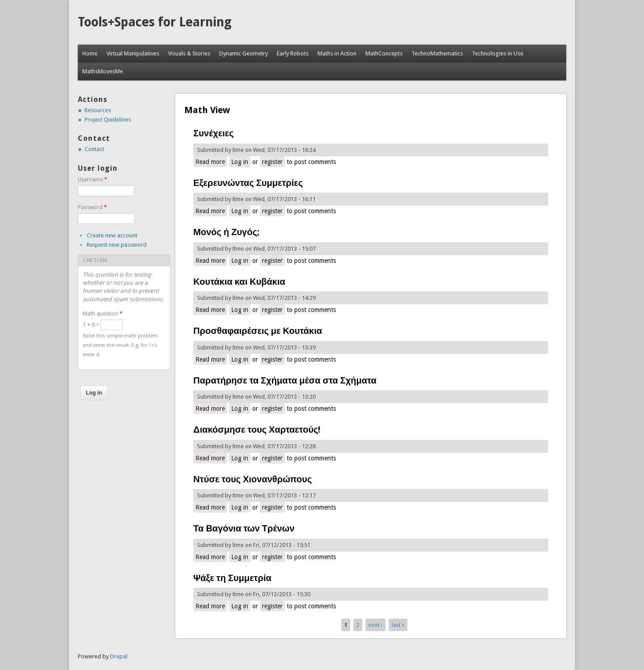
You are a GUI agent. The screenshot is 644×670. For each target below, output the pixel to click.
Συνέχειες (213, 133)
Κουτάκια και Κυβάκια (239, 282)
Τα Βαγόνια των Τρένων (244, 528)
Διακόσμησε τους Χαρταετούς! (257, 430)
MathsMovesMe (103, 71)
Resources (98, 110)
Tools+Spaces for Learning (155, 22)
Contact (94, 149)
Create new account (112, 235)
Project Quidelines (108, 120)
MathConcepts (384, 53)
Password (92, 207)
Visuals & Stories (189, 53)
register (272, 162)
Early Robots (293, 53)
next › (376, 625)
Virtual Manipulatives (133, 53)
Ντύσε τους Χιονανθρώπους (252, 479)
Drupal (119, 656)
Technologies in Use (498, 53)
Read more (211, 161)
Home (90, 53)
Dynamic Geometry (244, 53)
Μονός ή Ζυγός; (226, 232)
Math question (103, 314)
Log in (240, 162)
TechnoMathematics (437, 53)
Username (93, 180)
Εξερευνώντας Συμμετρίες (248, 183)
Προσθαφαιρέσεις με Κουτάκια (258, 331)
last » (398, 625)
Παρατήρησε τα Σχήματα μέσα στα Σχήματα (285, 380)
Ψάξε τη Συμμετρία (232, 578)
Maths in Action (337, 53)
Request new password (117, 245)
